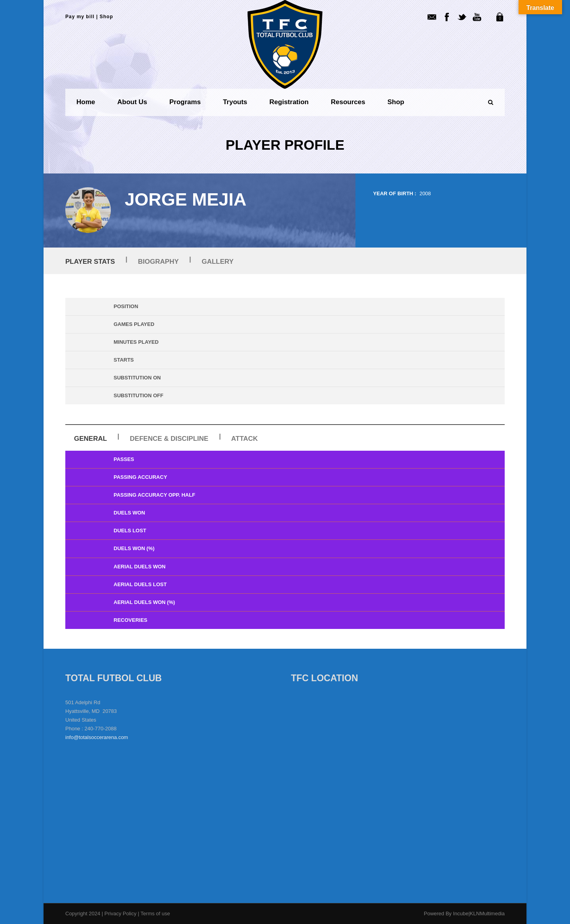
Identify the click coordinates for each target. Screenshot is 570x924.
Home (86, 102)
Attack (244, 439)
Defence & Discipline (169, 439)
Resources (348, 102)
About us (132, 102)
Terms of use (155, 914)
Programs (185, 102)
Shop (106, 17)
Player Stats (90, 262)
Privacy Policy (121, 914)
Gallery (218, 262)
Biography (159, 262)
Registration (289, 102)
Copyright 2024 (83, 914)
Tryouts (235, 102)
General (90, 439)
